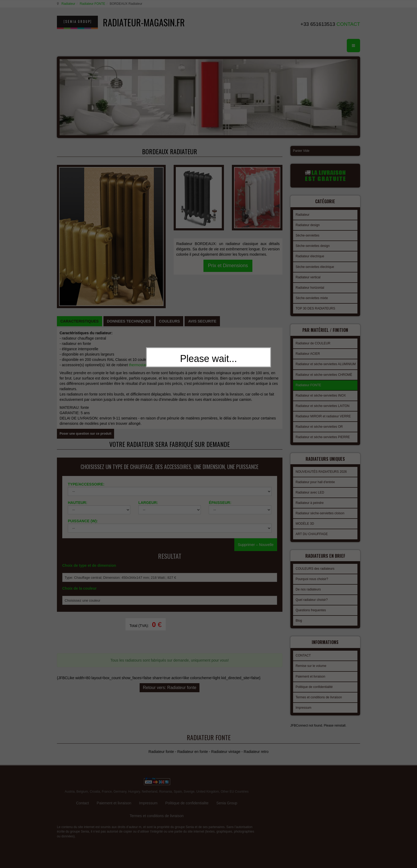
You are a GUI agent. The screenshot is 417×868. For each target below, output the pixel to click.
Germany (120, 775)
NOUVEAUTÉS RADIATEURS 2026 (321, 468)
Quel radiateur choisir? (312, 595)
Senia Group (227, 786)
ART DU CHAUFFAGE (312, 531)
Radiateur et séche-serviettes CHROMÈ (324, 373)
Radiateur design (308, 224)
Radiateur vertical (308, 276)
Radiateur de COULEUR (313, 342)
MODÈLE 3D (305, 520)
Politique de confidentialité (314, 681)
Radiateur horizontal (310, 287)
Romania (165, 775)
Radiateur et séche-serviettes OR (319, 425)
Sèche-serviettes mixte (312, 297)
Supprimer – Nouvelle (256, 480)
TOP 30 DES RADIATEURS (316, 308)
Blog (299, 616)
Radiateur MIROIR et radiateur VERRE (323, 415)
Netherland (150, 775)
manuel (166, 292)
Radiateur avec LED (310, 489)
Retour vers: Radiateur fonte (170, 601)
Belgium (82, 775)
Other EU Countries (235, 775)
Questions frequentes (311, 605)
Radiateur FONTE (92, 4)
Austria (70, 775)
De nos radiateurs (308, 585)
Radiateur (68, 4)
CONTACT (303, 650)
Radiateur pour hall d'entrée (315, 479)
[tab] (80, 249)
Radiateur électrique (310, 255)
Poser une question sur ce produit (86, 361)
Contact (82, 786)
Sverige (189, 775)
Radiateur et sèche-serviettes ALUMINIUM (326, 362)
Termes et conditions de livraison (319, 692)
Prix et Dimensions (228, 211)
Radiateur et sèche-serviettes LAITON (323, 404)
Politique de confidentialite (187, 786)
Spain (178, 775)
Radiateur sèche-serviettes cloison (320, 510)
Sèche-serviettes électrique (315, 266)
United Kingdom (208, 775)
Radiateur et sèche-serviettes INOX (321, 394)
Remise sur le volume (311, 660)
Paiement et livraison (310, 671)
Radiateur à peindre (310, 500)
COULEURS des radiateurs (315, 564)
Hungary (134, 775)
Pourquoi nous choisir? (312, 574)
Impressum (304, 702)
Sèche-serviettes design (313, 245)
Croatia (95, 775)
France (107, 775)
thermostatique (141, 292)
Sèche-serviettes (308, 235)
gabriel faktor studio (339, 775)
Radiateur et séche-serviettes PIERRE (323, 435)
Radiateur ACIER (308, 352)
